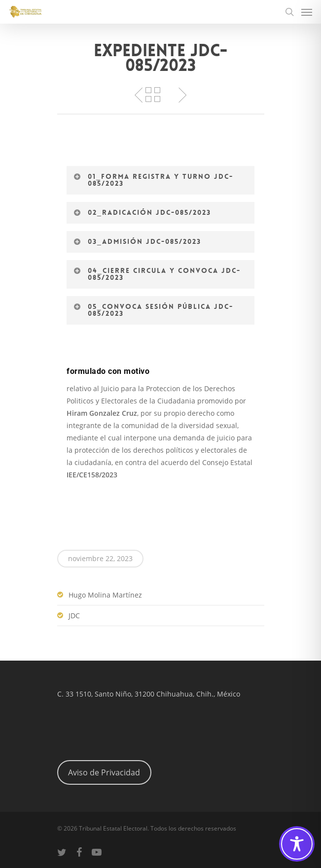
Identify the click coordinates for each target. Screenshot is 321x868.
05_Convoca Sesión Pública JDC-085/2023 (153, 310)
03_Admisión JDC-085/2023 (137, 241)
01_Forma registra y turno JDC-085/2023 (153, 180)
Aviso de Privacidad (104, 772)
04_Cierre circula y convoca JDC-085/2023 (157, 274)
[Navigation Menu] (307, 12)
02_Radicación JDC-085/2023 (142, 212)
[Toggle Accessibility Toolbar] (297, 844)
